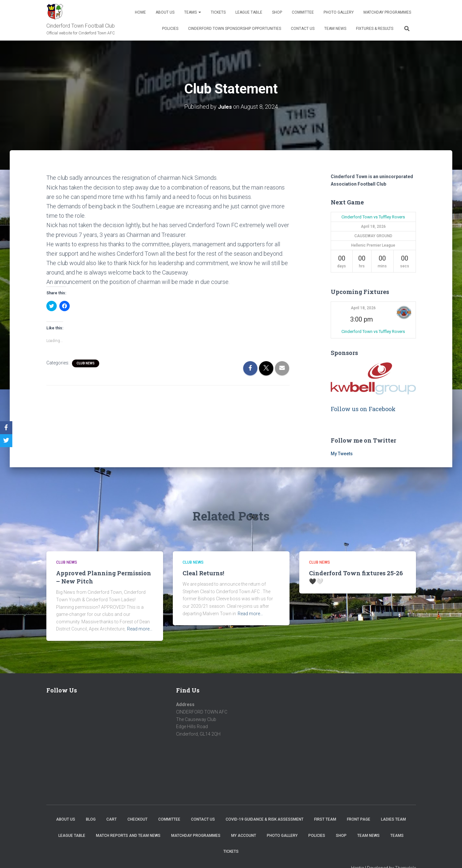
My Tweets (342, 454)
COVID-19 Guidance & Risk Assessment (265, 819)
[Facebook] (6, 428)
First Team (325, 819)
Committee (303, 12)
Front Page (359, 819)
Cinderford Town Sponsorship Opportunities (235, 29)
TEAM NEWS (335, 29)
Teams (193, 12)
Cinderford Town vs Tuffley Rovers (373, 217)
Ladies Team (393, 819)
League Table (249, 12)
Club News (86, 363)
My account (244, 835)
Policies (170, 29)
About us (165, 12)
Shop (277, 12)
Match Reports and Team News (128, 835)
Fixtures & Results (375, 29)
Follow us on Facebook (363, 409)
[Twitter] (6, 441)
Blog (91, 819)
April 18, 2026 (363, 308)
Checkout (137, 819)
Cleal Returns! (203, 573)
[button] (404, 312)
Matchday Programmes (387, 12)
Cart (112, 819)
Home (140, 12)
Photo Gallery (339, 12)
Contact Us (303, 29)
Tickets (218, 12)
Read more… (140, 629)
